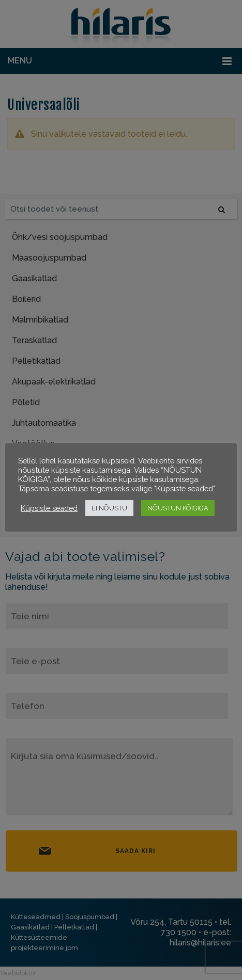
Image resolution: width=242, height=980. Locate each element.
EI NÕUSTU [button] (109, 508)
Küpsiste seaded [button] (49, 508)
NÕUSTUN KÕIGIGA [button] (178, 508)
